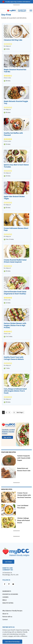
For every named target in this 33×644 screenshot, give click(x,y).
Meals (5, 600)
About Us (5, 614)
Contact (5, 619)
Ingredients (7, 591)
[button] (5, 44)
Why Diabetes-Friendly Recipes (12, 611)
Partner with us (7, 617)
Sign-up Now (7, 437)
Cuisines (5, 597)
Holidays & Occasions (10, 594)
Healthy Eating (8, 603)
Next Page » (20, 413)
